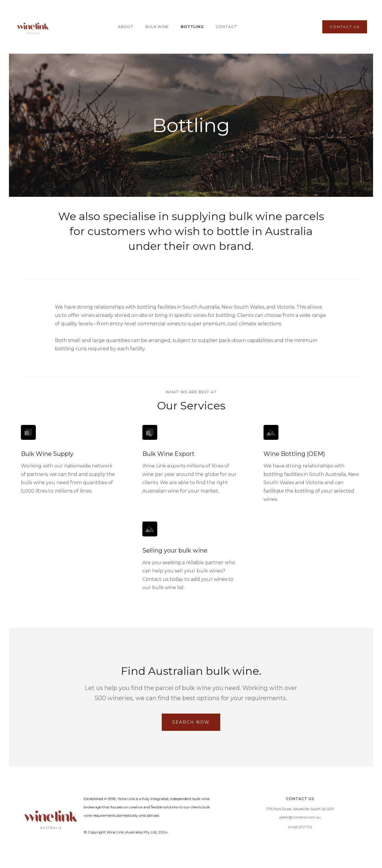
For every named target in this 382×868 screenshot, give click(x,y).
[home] (33, 27)
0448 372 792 (300, 827)
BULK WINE (157, 27)
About (126, 27)
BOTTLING (192, 27)
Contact (227, 27)
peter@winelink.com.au (300, 817)
